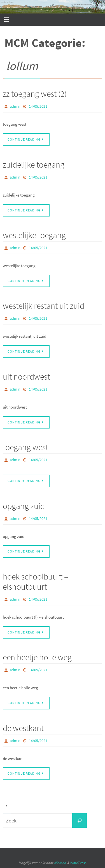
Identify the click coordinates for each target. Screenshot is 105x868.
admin (15, 106)
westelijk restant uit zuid (44, 306)
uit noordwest (26, 376)
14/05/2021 (38, 106)
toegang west (25, 447)
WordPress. (78, 863)
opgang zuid (24, 506)
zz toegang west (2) (35, 94)
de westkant (23, 728)
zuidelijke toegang (34, 164)
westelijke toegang (34, 235)
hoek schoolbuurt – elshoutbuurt (35, 581)
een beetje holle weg (37, 657)
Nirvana (60, 863)
